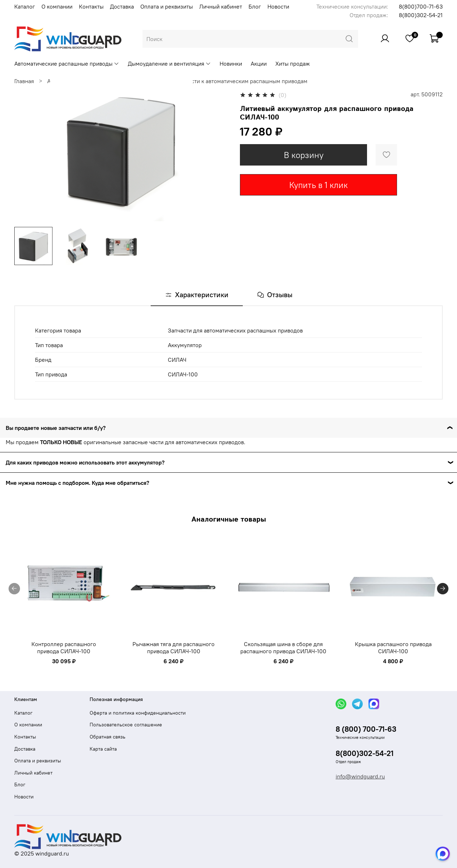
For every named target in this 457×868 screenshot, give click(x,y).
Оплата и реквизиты (167, 6)
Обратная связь (107, 737)
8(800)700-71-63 (421, 6)
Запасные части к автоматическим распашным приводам (233, 81)
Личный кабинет (221, 6)
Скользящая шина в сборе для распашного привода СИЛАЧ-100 (283, 648)
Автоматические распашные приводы (67, 64)
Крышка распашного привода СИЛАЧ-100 (393, 648)
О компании (57, 6)
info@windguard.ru (360, 776)
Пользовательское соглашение (126, 725)
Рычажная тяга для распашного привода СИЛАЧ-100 (174, 648)
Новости (278, 6)
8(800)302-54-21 (421, 15)
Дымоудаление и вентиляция (169, 64)
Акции (259, 64)
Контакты (91, 6)
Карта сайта (103, 749)
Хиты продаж (293, 64)
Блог (255, 6)
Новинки (231, 64)
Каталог (25, 6)
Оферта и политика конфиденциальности (138, 713)
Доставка (122, 6)
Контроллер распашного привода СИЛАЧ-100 (64, 648)
